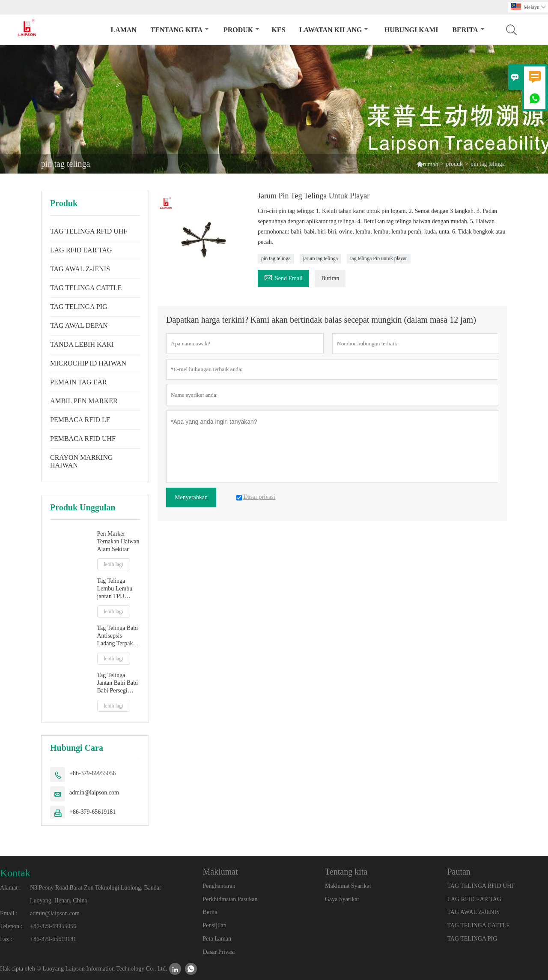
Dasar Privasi (219, 952)
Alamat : (10, 888)
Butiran (330, 278)
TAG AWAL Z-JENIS (80, 269)
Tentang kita (180, 30)
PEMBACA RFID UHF (83, 439)
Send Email (283, 277)
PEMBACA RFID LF (80, 420)
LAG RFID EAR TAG (81, 250)
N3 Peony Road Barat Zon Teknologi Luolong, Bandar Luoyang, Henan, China (96, 894)
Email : (9, 913)
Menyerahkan (191, 497)
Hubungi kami (411, 30)
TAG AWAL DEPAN (79, 325)
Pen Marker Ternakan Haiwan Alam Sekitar (118, 541)
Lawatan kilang (334, 30)
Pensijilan (215, 925)
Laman (123, 30)
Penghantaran (219, 886)
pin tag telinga (276, 258)
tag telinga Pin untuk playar (379, 258)
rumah (431, 164)
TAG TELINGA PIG (79, 307)
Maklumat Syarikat (348, 886)
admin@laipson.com (94, 793)
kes (279, 30)
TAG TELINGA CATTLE (86, 288)
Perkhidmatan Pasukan (230, 899)
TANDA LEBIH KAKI (82, 344)
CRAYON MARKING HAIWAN (82, 461)
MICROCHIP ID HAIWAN (88, 363)
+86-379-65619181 (92, 812)
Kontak (15, 873)
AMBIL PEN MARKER (84, 401)
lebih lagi (114, 564)
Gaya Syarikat (342, 899)
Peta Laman (217, 939)
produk (241, 30)
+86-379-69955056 (92, 773)
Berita (468, 30)
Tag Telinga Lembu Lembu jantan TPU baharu (115, 589)
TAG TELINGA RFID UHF (89, 231)
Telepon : (11, 926)
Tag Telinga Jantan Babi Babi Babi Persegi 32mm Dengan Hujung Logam (118, 683)
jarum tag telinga (320, 258)
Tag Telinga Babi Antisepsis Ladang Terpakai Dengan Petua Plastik (118, 636)
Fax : (6, 939)
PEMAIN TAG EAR (79, 382)
